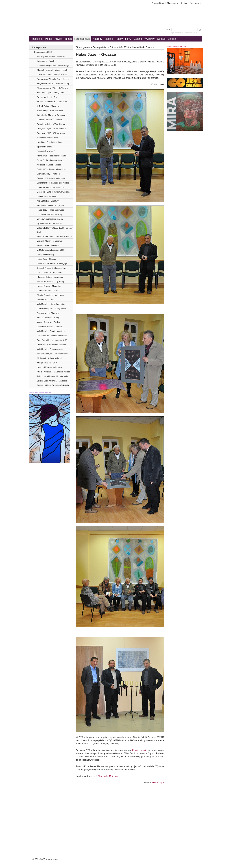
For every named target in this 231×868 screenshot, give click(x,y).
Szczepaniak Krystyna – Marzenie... (53, 381)
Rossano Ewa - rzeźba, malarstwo (52, 336)
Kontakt (184, 3)
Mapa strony (173, 3)
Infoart (68, 39)
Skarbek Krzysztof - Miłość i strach (52, 70)
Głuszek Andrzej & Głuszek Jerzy (52, 268)
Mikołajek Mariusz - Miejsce (49, 165)
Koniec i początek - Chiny (48, 318)
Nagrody (97, 39)
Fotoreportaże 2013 (43, 52)
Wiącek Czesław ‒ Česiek (48, 322)
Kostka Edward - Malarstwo (49, 286)
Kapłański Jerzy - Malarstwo (49, 367)
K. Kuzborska (158, 84)
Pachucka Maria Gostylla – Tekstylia (53, 385)
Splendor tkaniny (44, 147)
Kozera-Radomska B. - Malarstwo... (53, 102)
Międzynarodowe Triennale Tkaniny (53, 88)
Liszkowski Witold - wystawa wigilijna (53, 192)
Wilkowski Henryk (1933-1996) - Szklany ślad (55, 230)
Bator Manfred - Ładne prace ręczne (53, 183)
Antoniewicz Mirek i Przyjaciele (51, 205)
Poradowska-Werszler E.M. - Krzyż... (53, 79)
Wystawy (149, 39)
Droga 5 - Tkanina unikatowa (50, 160)
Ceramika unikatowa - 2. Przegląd (52, 263)
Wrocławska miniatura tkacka (50, 219)
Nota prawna (196, 3)
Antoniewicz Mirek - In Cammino (51, 115)
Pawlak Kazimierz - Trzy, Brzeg (51, 282)
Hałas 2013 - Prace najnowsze (50, 210)
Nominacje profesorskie (47, 138)
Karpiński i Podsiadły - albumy (50, 142)
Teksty (119, 39)
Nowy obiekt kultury (46, 254)
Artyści (58, 39)
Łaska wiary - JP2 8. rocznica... (51, 111)
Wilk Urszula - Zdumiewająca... (51, 349)
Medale (109, 39)
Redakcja (37, 39)
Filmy (128, 39)
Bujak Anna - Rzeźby (46, 61)
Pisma (48, 39)
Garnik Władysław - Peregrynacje (52, 309)
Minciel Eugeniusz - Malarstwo (50, 295)
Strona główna (158, 3)
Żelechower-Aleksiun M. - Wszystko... (54, 376)
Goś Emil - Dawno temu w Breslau (52, 75)
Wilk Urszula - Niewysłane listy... (51, 304)
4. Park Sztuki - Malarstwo (49, 106)
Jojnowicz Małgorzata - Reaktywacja (53, 66)
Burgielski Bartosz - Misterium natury (53, 84)
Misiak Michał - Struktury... (49, 201)
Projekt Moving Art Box (47, 97)
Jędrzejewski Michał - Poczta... (51, 223)
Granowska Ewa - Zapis (48, 291)
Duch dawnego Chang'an (48, 313)
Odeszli (161, 39)
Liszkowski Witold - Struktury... (50, 214)
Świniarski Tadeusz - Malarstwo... (52, 178)
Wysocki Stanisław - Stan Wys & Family (55, 236)
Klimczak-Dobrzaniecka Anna (50, 277)
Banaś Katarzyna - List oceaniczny (52, 354)
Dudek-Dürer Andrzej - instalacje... (52, 169)
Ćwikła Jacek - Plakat (46, 196)
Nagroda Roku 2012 (46, 151)
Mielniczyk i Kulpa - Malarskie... (51, 358)
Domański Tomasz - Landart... (50, 327)
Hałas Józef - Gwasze (47, 259)
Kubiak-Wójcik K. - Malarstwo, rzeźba (53, 372)
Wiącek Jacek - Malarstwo (49, 245)
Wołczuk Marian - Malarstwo (49, 241)
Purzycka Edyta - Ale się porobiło (52, 129)
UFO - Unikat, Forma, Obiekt (50, 272)
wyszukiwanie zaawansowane (184, 32)
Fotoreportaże (82, 39)
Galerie (138, 39)
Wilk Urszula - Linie (45, 300)
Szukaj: (181, 29)
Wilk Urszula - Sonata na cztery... (52, 331)
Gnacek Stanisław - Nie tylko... (50, 120)
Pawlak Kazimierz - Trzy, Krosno (51, 124)
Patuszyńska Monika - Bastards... (52, 56)
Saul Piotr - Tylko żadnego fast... (51, 93)
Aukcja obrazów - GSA (47, 363)
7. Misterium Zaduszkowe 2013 (51, 250)
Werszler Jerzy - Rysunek (48, 174)
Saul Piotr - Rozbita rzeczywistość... (53, 340)
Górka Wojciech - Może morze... (51, 187)
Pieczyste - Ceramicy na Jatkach (51, 345)
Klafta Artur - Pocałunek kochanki (52, 156)
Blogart (172, 39)
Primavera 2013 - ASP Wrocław (51, 133)
